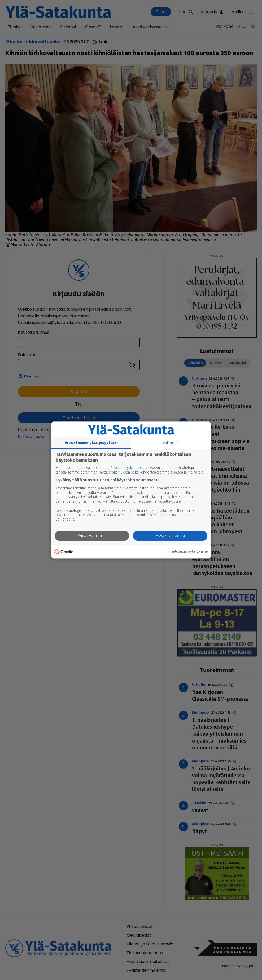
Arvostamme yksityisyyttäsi (91, 442)
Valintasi (171, 443)
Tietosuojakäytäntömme (189, 552)
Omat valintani (92, 536)
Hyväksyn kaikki (170, 536)
